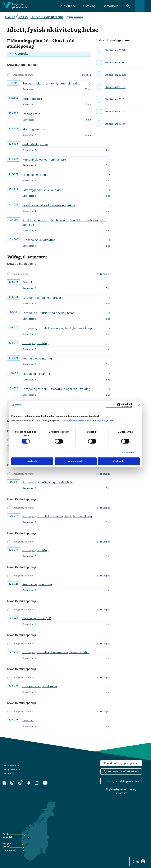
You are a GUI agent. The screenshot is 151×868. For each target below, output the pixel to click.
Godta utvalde (75, 461)
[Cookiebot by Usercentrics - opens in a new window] (119, 405)
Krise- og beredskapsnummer (121, 781)
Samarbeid (111, 6)
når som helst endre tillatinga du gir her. (91, 420)
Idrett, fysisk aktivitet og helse (47, 17)
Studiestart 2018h (115, 99)
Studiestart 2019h (115, 87)
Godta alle (119, 461)
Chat (138, 861)
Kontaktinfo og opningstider (121, 763)
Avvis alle (32, 461)
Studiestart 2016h (115, 124)
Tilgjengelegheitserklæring (121, 789)
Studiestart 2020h (116, 75)
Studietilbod (67, 6)
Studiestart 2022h (116, 50)
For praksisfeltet (13, 770)
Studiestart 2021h (115, 63)
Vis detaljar (128, 452)
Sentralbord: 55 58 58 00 (123, 771)
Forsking (90, 6)
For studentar (11, 766)
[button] (128, 6)
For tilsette (10, 774)
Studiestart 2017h (115, 112)
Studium (23, 17)
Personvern (121, 793)
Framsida (10, 17)
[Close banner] (139, 405)
